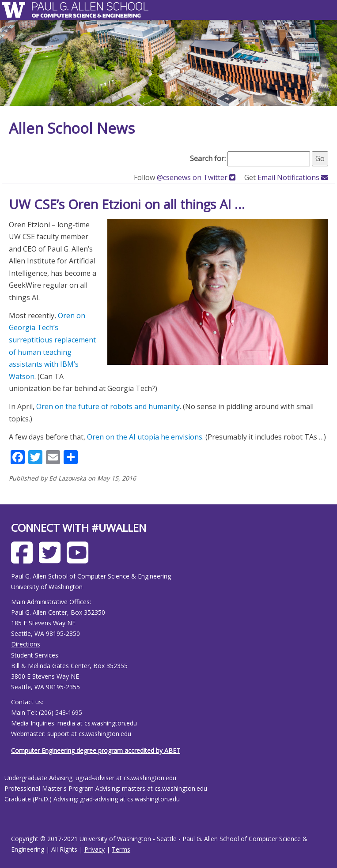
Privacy (95, 849)
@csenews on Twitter (197, 177)
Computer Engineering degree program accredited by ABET (96, 750)
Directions (26, 644)
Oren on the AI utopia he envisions (145, 437)
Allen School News (72, 128)
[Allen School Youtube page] (80, 559)
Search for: (208, 158)
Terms (121, 849)
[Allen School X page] (52, 559)
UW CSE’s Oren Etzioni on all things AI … (127, 204)
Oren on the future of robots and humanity (108, 406)
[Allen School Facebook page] (24, 559)
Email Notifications (293, 177)
